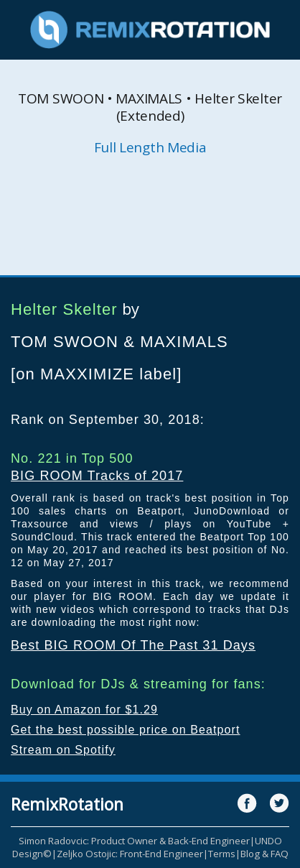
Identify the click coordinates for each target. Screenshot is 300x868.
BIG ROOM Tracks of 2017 (97, 476)
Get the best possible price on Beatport (126, 730)
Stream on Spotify (63, 750)
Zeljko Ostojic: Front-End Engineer (130, 854)
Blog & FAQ (264, 854)
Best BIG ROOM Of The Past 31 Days (133, 645)
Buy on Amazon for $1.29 (84, 710)
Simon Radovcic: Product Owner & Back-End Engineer (134, 841)
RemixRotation (67, 804)
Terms (222, 854)
